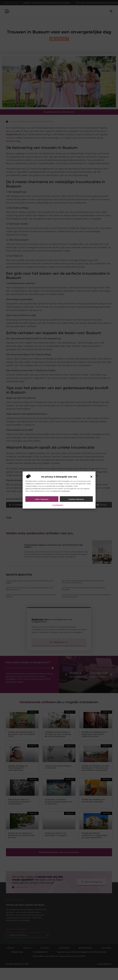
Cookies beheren (76, 499)
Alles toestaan (42, 499)
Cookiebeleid (58, 505)
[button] (91, 477)
